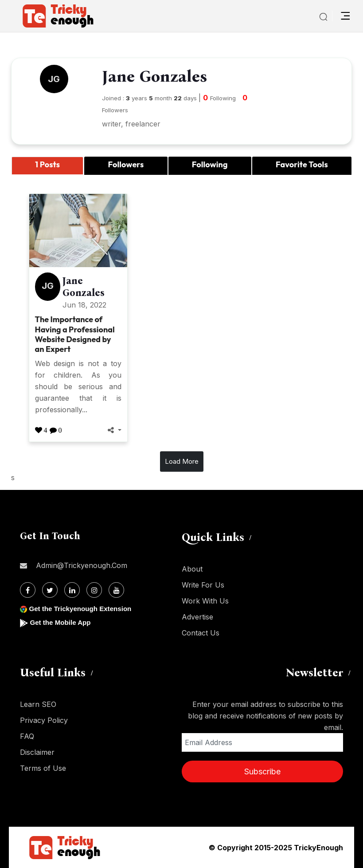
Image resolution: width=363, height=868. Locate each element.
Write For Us (203, 585)
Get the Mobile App (62, 622)
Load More (182, 461)
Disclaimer (37, 752)
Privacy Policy (44, 720)
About (192, 569)
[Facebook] (28, 590)
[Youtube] (116, 590)
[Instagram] (94, 590)
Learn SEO (38, 704)
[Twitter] (50, 590)
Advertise (197, 617)
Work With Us (205, 601)
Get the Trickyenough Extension (83, 609)
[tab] (47, 166)
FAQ (27, 736)
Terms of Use (43, 768)
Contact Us (201, 633)
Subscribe (262, 771)
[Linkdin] (72, 590)
